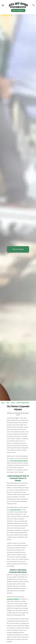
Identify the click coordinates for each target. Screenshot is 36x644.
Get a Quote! (18, 10)
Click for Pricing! (18, 249)
